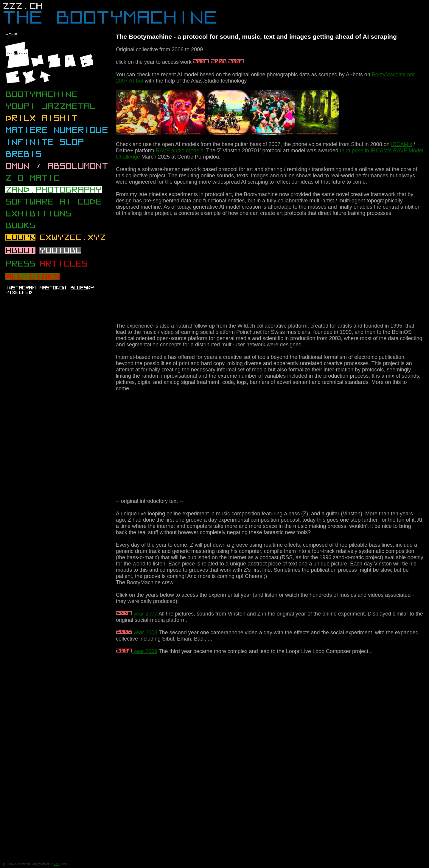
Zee (56, 864)
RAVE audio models (179, 151)
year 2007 (137, 614)
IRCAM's (401, 144)
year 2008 (137, 633)
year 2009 (137, 651)
